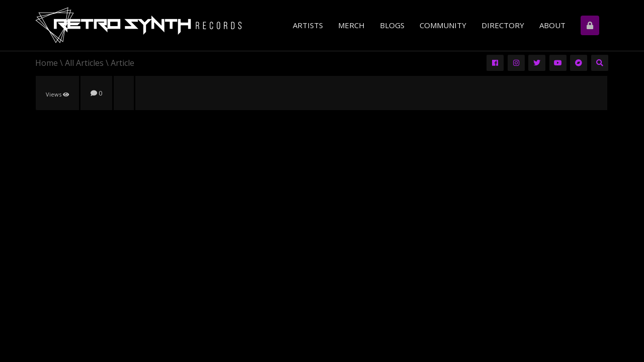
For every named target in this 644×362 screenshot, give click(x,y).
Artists (308, 25)
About (552, 25)
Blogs (392, 25)
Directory (503, 25)
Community (443, 25)
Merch (351, 25)
